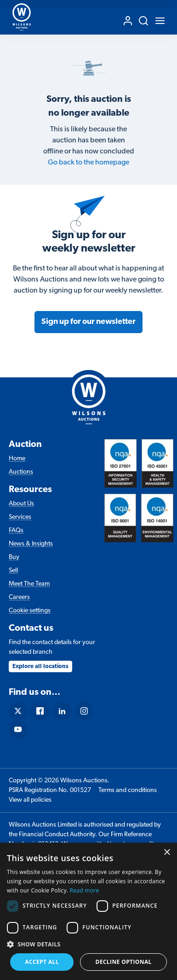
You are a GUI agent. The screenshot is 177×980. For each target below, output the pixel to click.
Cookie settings (30, 611)
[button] (88, 944)
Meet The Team (29, 584)
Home (17, 459)
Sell (13, 571)
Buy (14, 557)
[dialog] (88, 911)
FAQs (16, 531)
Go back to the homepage (88, 163)
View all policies (30, 800)
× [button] (167, 853)
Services (20, 517)
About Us (21, 504)
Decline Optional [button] (123, 962)
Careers (19, 597)
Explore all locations (40, 666)
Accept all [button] (42, 962)
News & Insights (31, 544)
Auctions (21, 472)
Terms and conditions (128, 790)
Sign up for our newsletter (88, 322)
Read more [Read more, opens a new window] (85, 890)
